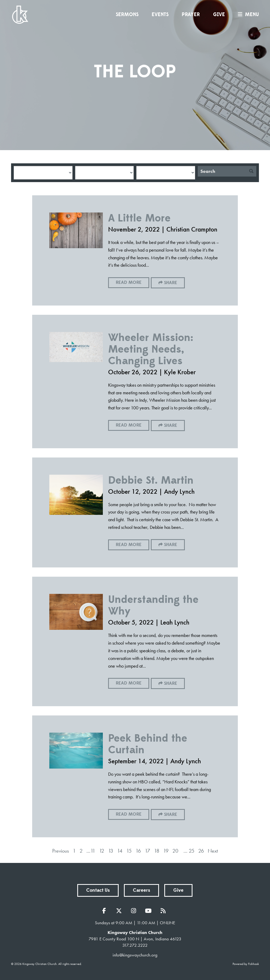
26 (201, 851)
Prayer (191, 15)
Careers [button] (141, 890)
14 (120, 851)
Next (213, 851)
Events (160, 15)
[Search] (222, 171)
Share (171, 283)
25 (192, 851)
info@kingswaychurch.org (135, 955)
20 (175, 851)
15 (129, 851)
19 (166, 851)
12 (102, 851)
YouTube (150, 911)
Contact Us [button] (98, 890)
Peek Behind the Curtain (148, 744)
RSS (165, 911)
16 (138, 851)
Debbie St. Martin (151, 480)
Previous (61, 851)
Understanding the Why (153, 605)
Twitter (120, 911)
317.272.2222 (135, 945)
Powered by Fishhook (246, 964)
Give (219, 15)
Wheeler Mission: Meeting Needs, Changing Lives (151, 349)
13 (111, 851)
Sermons (127, 15)
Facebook (105, 911)
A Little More (139, 218)
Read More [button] (129, 283)
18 (157, 851)
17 (147, 851)
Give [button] (178, 890)
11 (93, 851)
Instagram (135, 911)
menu (247, 15)
